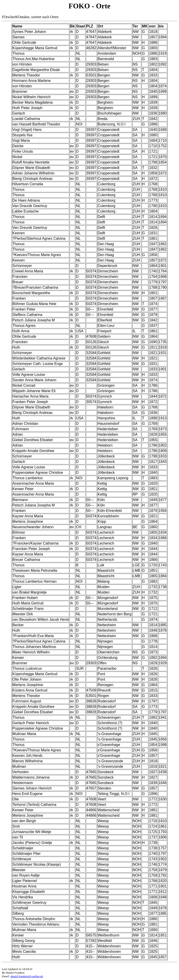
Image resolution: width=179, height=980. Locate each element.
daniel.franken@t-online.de (27, 976)
